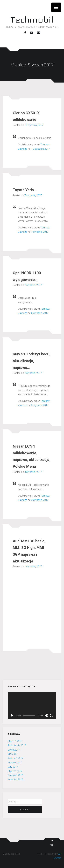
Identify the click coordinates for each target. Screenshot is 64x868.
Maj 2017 (13, 754)
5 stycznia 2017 (40, 313)
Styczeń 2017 (15, 771)
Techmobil (32, 20)
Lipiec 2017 (14, 750)
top (52, 843)
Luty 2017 (13, 767)
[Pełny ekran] (52, 715)
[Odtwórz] (12, 715)
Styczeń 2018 (15, 741)
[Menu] (56, 7)
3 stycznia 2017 (40, 500)
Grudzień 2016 (15, 775)
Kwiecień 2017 (15, 758)
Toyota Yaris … (25, 190)
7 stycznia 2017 (40, 232)
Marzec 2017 (15, 763)
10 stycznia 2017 (41, 149)
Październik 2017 (17, 745)
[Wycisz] (46, 715)
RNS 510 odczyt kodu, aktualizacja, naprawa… (32, 361)
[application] (32, 705)
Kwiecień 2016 (15, 780)
